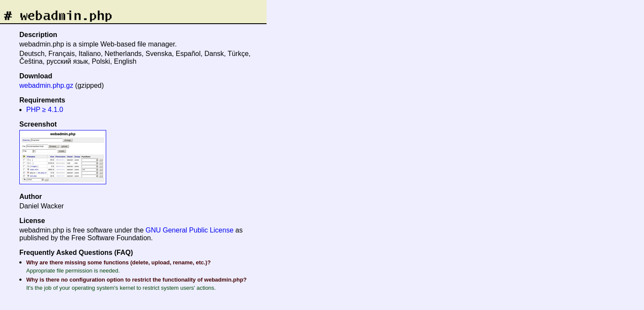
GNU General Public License (190, 230)
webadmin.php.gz (46, 85)
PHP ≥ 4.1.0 (45, 110)
